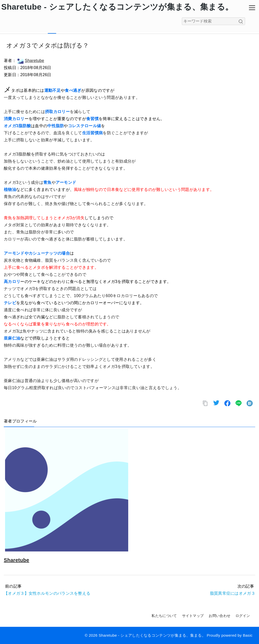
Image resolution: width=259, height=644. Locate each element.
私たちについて (164, 616)
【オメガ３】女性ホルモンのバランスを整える (47, 593)
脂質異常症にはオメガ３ (233, 593)
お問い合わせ (220, 616)
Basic (248, 635)
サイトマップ (193, 616)
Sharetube (31, 61)
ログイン (243, 616)
